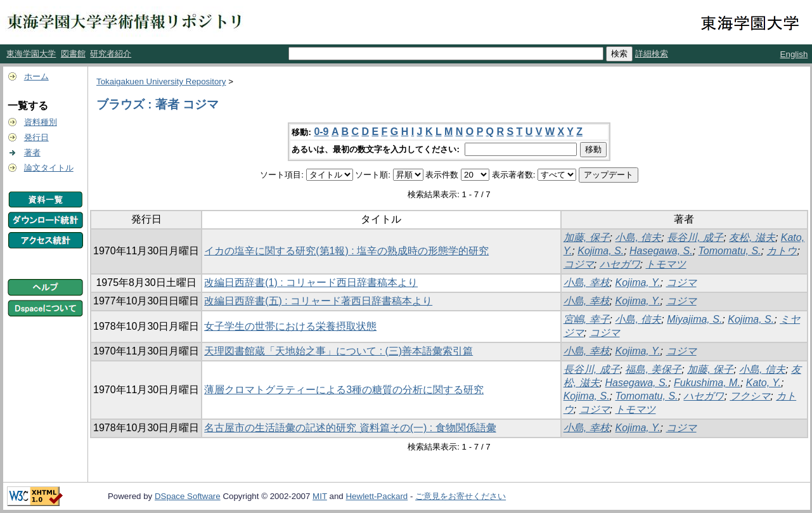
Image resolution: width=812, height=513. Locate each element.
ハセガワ (620, 264)
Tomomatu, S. (730, 251)
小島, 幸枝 (587, 282)
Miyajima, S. (694, 319)
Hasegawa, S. (661, 251)
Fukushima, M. (707, 383)
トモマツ (666, 264)
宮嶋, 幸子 (587, 319)
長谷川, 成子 (695, 237)
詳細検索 (652, 54)
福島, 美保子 (653, 369)
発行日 (36, 137)
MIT (320, 496)
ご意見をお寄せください (461, 496)
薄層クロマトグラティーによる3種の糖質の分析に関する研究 (344, 390)
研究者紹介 (111, 54)
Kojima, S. (601, 251)
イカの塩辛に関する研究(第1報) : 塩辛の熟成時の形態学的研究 (346, 251)
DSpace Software (188, 496)
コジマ (579, 264)
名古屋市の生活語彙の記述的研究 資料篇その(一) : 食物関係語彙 (350, 428)
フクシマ (750, 396)
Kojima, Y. (637, 282)
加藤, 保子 (587, 237)
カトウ (782, 251)
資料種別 (41, 122)
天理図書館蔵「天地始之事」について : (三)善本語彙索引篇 (338, 351)
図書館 (73, 54)
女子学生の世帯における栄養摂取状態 (290, 326)
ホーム (36, 76)
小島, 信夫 (638, 237)
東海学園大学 (31, 54)
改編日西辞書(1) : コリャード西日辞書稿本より (311, 282)
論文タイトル (49, 168)
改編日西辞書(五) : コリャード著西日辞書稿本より (318, 301)
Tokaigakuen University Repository (161, 81)
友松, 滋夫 (752, 237)
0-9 (321, 132)
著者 (32, 153)
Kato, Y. (764, 383)
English (794, 54)
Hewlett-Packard (377, 496)
